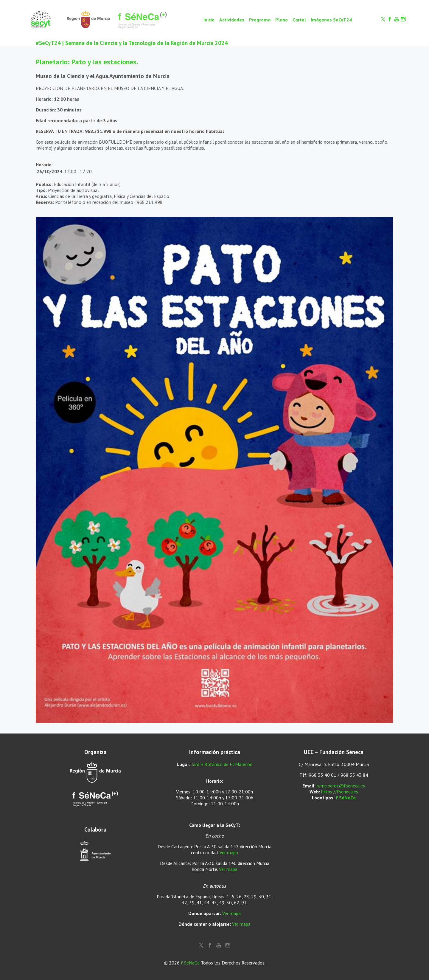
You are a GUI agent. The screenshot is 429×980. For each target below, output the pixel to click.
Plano (282, 20)
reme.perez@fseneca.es (341, 786)
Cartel (299, 20)
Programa (260, 20)
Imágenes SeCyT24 (331, 20)
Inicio (209, 20)
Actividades (232, 20)
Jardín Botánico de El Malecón (222, 764)
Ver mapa (229, 852)
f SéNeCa (346, 798)
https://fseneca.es (340, 792)
